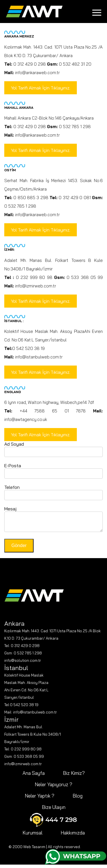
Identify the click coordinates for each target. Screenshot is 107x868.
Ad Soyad (14, 444)
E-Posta (13, 466)
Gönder (19, 549)
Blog (78, 799)
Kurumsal (32, 836)
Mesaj (10, 509)
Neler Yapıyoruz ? (53, 788)
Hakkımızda (73, 836)
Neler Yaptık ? (40, 799)
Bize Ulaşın (54, 810)
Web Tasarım (34, 850)
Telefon (12, 487)
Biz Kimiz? (74, 776)
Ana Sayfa (34, 776)
